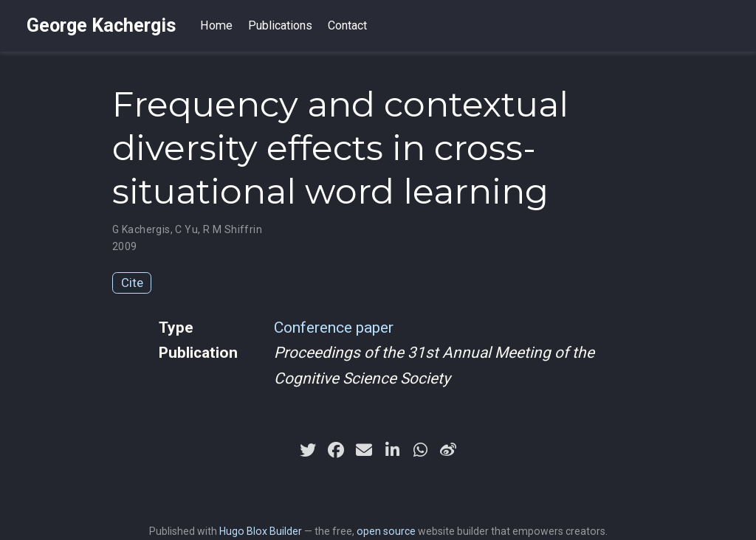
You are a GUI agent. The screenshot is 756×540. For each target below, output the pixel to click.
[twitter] (308, 450)
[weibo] (448, 450)
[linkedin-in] (392, 450)
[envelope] (364, 450)
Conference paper (334, 328)
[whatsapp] (420, 450)
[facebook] (336, 450)
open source (386, 531)
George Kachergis (102, 25)
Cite (132, 283)
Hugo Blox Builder (261, 531)
